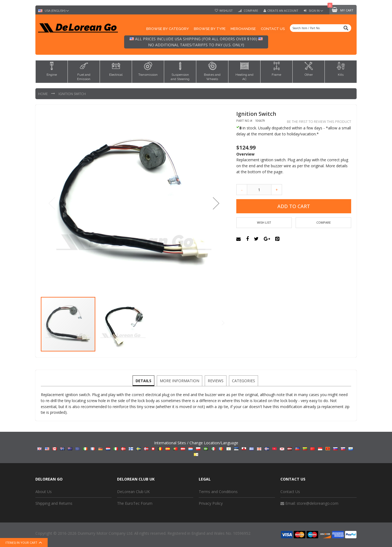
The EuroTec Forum (135, 503)
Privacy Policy (211, 503)
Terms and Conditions (218, 492)
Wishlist (226, 11)
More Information (180, 380)
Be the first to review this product (319, 122)
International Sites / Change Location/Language (196, 448)
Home (43, 94)
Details (144, 380)
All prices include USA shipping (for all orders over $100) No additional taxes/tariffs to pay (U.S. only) (196, 42)
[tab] (144, 381)
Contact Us (290, 492)
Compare (250, 11)
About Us (44, 492)
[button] (216, 203)
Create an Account (283, 11)
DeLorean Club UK (133, 492)
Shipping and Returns (54, 503)
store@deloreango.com (318, 503)
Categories (243, 380)
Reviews (215, 380)
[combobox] (321, 28)
